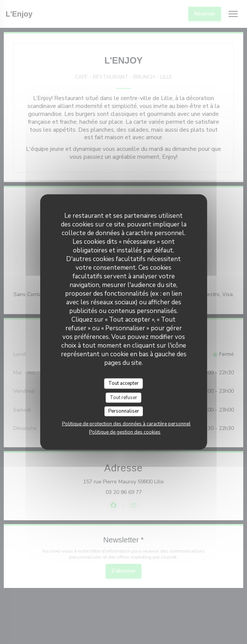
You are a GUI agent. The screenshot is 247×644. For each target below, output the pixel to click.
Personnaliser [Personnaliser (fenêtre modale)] (124, 411)
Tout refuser (123, 397)
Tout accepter (123, 383)
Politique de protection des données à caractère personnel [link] (126, 424)
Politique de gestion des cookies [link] (125, 432)
